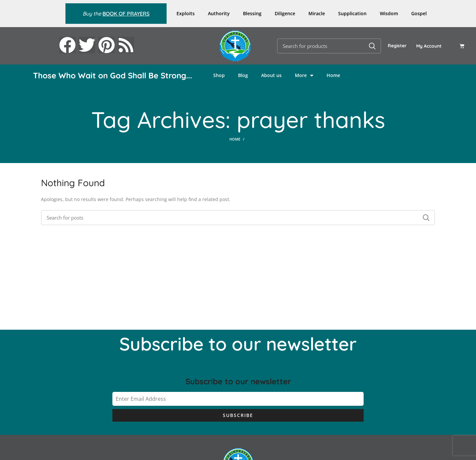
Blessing (252, 13)
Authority (219, 13)
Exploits (186, 13)
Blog (243, 75)
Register (397, 46)
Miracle (317, 13)
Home (333, 75)
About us (271, 75)
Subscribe (238, 415)
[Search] (329, 46)
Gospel (419, 13)
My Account (429, 46)
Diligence (285, 13)
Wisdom (389, 13)
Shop (219, 75)
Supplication (352, 13)
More (304, 75)
